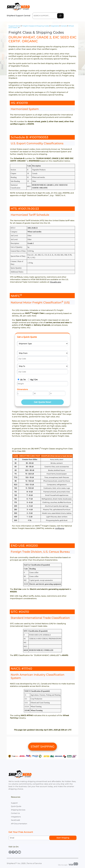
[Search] (60, 16)
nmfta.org (60, 528)
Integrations (16, 817)
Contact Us (15, 813)
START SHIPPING (42, 747)
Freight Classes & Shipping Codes (36, 26)
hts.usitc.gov (55, 282)
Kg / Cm (34, 380)
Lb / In (23, 380)
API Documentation (19, 824)
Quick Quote (16, 806)
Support (14, 803)
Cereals (64, 26)
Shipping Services (18, 810)
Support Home (14, 26)
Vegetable (55, 26)
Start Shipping (63, 838)
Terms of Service (34, 863)
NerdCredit (15, 820)
